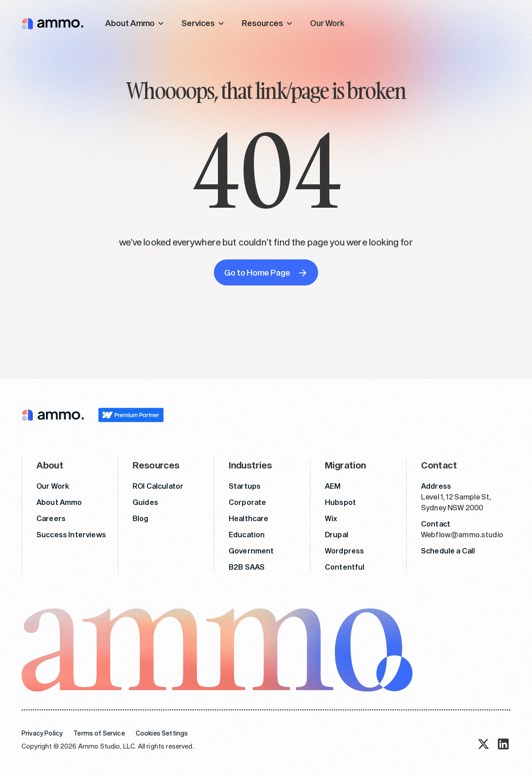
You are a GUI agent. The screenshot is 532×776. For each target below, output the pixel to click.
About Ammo (59, 502)
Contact (436, 524)
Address (436, 486)
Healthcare (249, 518)
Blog (141, 518)
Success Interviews (71, 534)
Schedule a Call (448, 551)
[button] (135, 23)
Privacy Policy (42, 733)
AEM (333, 486)
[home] (53, 23)
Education (247, 534)
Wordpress (344, 551)
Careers (51, 518)
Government (251, 551)
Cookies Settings (162, 733)
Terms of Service (99, 733)
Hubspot (340, 502)
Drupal (337, 534)
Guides (145, 502)
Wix (331, 518)
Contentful (345, 567)
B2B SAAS (247, 567)
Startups (245, 486)
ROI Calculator (158, 486)
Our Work (327, 23)
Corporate (247, 502)
